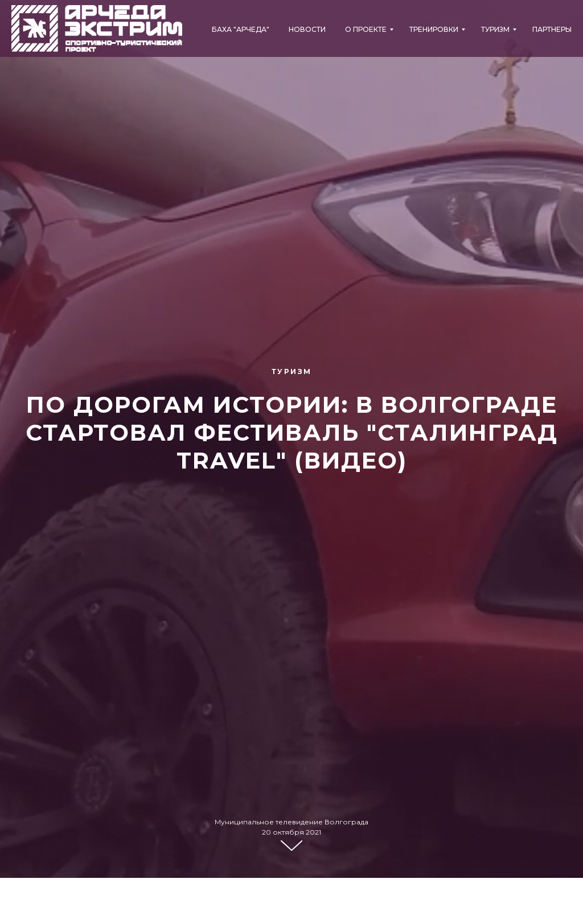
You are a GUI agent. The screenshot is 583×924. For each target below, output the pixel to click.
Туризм (495, 29)
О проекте (366, 29)
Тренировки (434, 29)
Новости (307, 29)
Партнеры (552, 29)
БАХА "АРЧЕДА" (241, 29)
